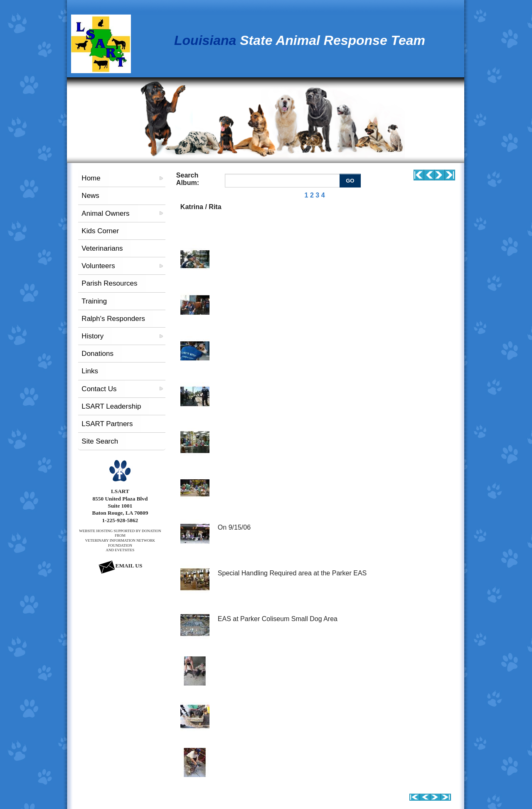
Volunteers (98, 266)
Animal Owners (105, 213)
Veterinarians (102, 248)
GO (350, 181)
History (92, 336)
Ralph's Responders (113, 319)
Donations (97, 354)
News (90, 196)
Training (94, 301)
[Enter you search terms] (283, 180)
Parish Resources (109, 283)
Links (90, 371)
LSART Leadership (111, 406)
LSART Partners (107, 424)
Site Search (100, 441)
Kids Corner (100, 231)
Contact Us (99, 389)
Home (91, 178)
